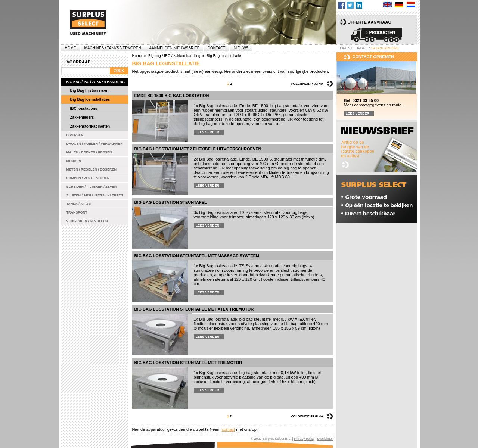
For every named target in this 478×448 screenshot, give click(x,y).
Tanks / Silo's (79, 204)
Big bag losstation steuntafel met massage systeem (197, 256)
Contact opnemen (373, 57)
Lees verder (208, 132)
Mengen (74, 161)
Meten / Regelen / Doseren (92, 169)
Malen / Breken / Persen (89, 152)
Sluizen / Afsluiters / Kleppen (95, 195)
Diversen (75, 135)
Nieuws (241, 48)
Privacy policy (304, 439)
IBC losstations (84, 108)
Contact (217, 48)
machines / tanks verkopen (113, 48)
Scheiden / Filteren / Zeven (92, 187)
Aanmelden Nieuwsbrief (174, 48)
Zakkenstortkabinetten (90, 126)
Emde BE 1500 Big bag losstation (172, 96)
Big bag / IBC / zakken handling (96, 82)
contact (228, 429)
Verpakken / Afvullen (87, 221)
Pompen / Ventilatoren (88, 178)
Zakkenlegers (82, 117)
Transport (77, 212)
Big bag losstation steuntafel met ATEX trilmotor (194, 309)
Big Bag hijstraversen (89, 91)
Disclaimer (325, 439)
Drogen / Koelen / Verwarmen (95, 144)
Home (71, 48)
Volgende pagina (307, 84)
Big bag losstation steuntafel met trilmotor (188, 363)
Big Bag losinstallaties (90, 99)
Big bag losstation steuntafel (171, 202)
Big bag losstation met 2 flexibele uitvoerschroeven (198, 149)
